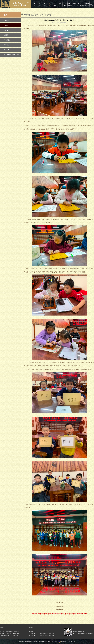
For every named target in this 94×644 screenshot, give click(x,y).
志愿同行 (7, 35)
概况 (34, 4)
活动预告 (7, 20)
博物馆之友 (7, 40)
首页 (37, 15)
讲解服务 (7, 30)
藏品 (45, 4)
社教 (50, 4)
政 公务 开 (70, 4)
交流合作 (7, 50)
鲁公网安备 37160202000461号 (67, 642)
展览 (40, 4)
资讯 (65, 4)
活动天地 (7, 25)
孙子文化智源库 (76, 4)
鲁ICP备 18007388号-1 (53, 642)
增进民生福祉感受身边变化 (85, 4)
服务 (55, 4)
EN (91, 4)
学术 (60, 4)
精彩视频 (7, 45)
